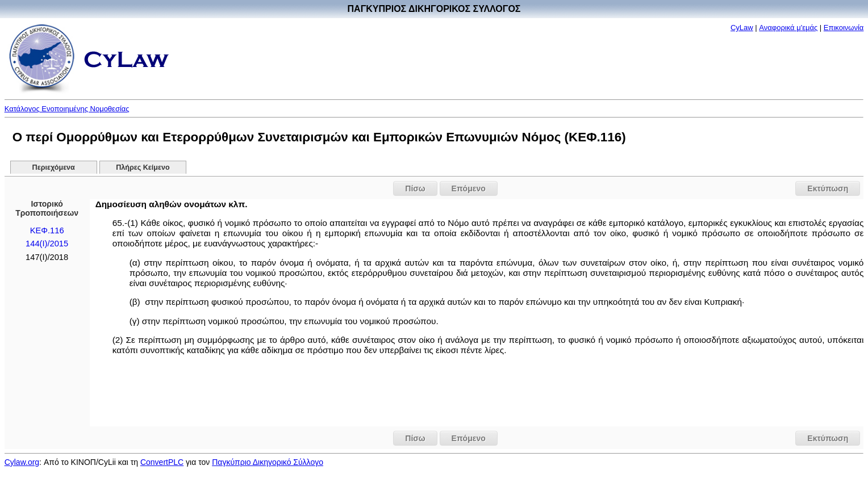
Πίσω (415, 188)
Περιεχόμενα (54, 167)
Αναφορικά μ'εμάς (788, 28)
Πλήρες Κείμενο (143, 167)
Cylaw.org (22, 462)
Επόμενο (469, 188)
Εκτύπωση (828, 188)
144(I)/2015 (47, 244)
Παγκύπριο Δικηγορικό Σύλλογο (268, 462)
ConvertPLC (162, 462)
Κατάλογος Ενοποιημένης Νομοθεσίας (67, 109)
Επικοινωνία (844, 28)
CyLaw (742, 28)
